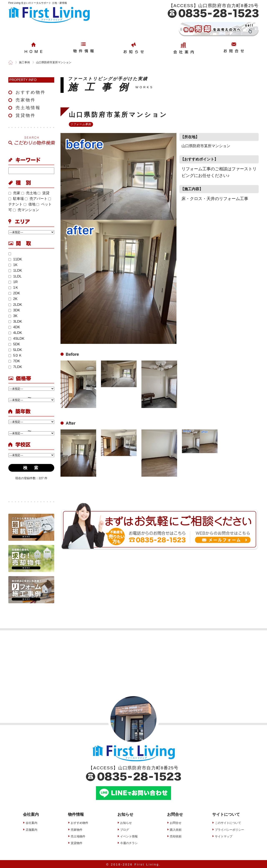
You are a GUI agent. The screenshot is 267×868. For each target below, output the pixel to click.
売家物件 (26, 100)
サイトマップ (224, 836)
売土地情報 (28, 108)
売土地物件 (78, 836)
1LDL (15, 276)
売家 (14, 193)
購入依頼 (176, 829)
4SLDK (16, 339)
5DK (14, 344)
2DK (14, 293)
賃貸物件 (26, 115)
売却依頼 (176, 836)
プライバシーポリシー (229, 829)
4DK (14, 327)
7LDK (15, 367)
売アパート (36, 199)
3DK (14, 310)
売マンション (26, 210)
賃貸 (43, 193)
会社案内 (31, 822)
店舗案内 (31, 829)
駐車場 (16, 199)
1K (13, 265)
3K (13, 316)
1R (13, 282)
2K (13, 299)
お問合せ (176, 822)
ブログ (125, 829)
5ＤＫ (15, 355)
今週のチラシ (129, 842)
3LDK (15, 321)
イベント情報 (129, 836)
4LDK (15, 333)
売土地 (29, 193)
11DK (15, 259)
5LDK (15, 350)
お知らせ (126, 822)
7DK (14, 361)
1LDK (15, 270)
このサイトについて (228, 822)
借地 (30, 204)
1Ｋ (13, 288)
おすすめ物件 (31, 92)
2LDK (15, 305)
